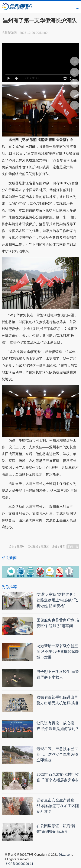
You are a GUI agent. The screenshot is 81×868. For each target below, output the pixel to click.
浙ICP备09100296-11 (19, 864)
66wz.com (65, 855)
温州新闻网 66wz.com (35, 537)
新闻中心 (73, 547)
